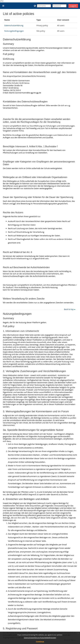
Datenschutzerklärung (14, 25)
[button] (35, 6)
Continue (40, 642)
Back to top (70, 309)
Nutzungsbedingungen (14, 31)
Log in (73, 6)
